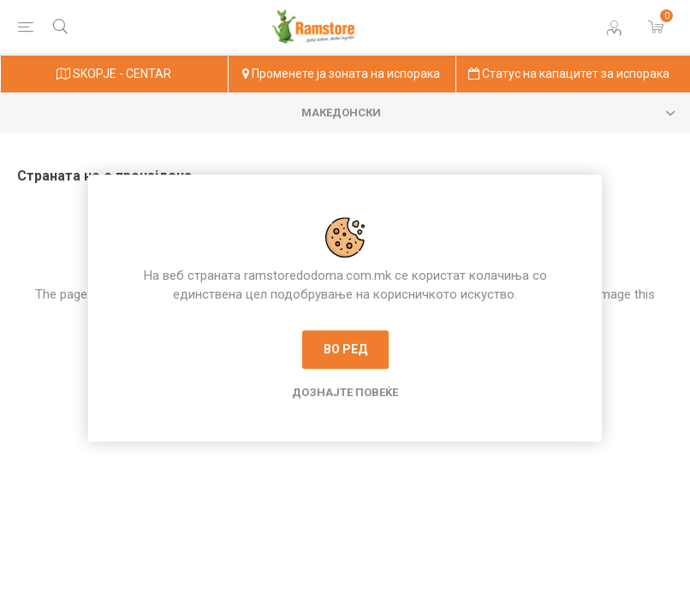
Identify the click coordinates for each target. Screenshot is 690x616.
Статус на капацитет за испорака (569, 74)
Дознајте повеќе (345, 392)
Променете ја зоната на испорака (341, 74)
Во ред (345, 349)
